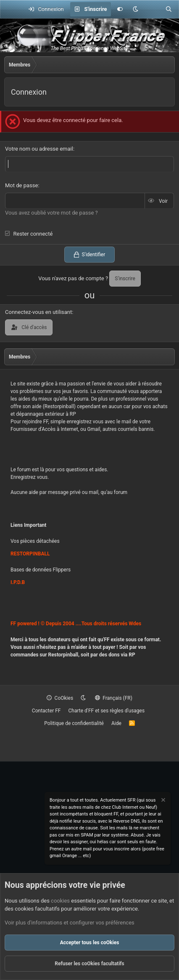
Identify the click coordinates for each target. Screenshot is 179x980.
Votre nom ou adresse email (39, 149)
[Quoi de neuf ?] (152, 9)
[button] (136, 9)
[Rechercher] (169, 9)
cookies (60, 901)
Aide (116, 723)
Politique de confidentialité (74, 723)
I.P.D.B (18, 582)
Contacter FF (46, 711)
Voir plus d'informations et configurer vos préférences (70, 923)
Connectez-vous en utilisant (38, 312)
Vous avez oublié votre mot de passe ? (51, 213)
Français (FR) (114, 698)
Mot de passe (21, 185)
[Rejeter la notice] (163, 801)
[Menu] (11, 9)
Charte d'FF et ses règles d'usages (106, 711)
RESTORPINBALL (30, 554)
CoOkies (60, 698)
